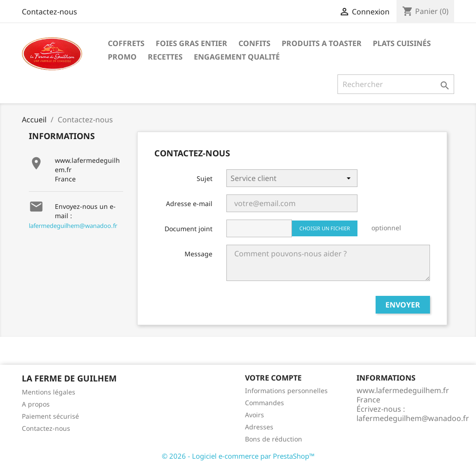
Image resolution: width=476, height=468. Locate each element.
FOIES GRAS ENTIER (192, 43)
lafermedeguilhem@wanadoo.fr (73, 226)
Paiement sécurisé (50, 416)
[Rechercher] (396, 84)
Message (198, 254)
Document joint (188, 229)
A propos (36, 404)
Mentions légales (49, 392)
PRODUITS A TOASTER (322, 43)
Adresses (259, 427)
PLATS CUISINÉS (402, 43)
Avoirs (255, 415)
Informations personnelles (286, 391)
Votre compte (273, 378)
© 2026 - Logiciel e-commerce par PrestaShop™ (238, 456)
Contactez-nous (50, 12)
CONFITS (255, 43)
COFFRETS (126, 43)
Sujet (205, 178)
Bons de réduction (274, 439)
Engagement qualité (237, 57)
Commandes (264, 403)
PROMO (122, 57)
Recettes (165, 57)
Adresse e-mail (189, 204)
